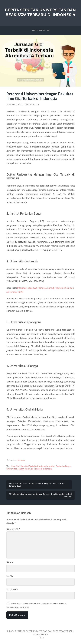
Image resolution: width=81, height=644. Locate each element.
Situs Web (12, 589)
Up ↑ (42, 638)
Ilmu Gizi (15, 466)
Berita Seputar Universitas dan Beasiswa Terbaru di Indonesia (40, 12)
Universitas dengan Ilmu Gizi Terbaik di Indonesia (29, 469)
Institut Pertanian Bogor (60, 466)
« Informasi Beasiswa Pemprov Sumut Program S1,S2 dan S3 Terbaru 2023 (36, 485)
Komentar (13, 529)
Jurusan (21, 460)
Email (10, 576)
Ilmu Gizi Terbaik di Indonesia (34, 466)
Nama (10, 562)
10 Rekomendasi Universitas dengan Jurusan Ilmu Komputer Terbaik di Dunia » (41, 495)
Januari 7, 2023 (14, 104)
